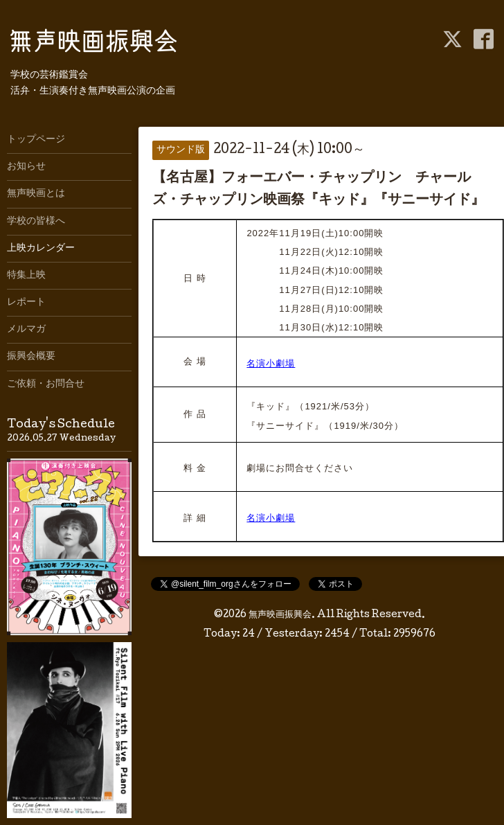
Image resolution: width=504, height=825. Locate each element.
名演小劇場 (271, 363)
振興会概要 (31, 357)
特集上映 (26, 276)
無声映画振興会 (280, 615)
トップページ (36, 140)
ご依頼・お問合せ (46, 384)
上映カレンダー (41, 249)
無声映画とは (36, 194)
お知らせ (26, 167)
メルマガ (26, 330)
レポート (26, 303)
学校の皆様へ (36, 222)
